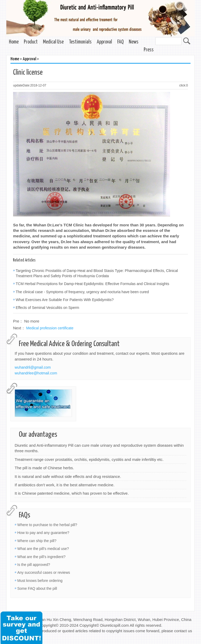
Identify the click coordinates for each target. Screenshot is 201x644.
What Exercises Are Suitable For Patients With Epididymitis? (65, 300)
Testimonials (80, 42)
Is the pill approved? (34, 565)
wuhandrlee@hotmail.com (36, 373)
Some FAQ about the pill (37, 588)
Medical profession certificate (50, 328)
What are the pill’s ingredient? (41, 557)
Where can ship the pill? (37, 541)
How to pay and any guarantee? (43, 533)
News (134, 42)
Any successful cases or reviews (44, 572)
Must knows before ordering (40, 581)
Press (149, 50)
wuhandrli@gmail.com (33, 367)
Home (14, 42)
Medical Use (53, 42)
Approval (104, 42)
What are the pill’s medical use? (43, 549)
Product (31, 42)
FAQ (120, 42)
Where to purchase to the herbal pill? (47, 525)
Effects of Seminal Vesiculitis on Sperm (48, 308)
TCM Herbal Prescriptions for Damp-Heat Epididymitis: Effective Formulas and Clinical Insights (92, 284)
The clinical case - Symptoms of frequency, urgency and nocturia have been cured (82, 292)
